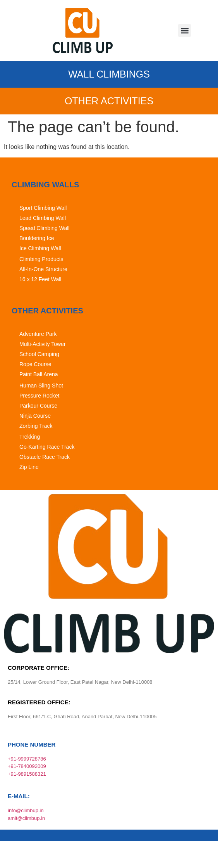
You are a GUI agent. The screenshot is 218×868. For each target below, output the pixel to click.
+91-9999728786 (27, 759)
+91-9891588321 (27, 774)
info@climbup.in (26, 810)
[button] (185, 30)
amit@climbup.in (26, 818)
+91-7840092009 (27, 766)
